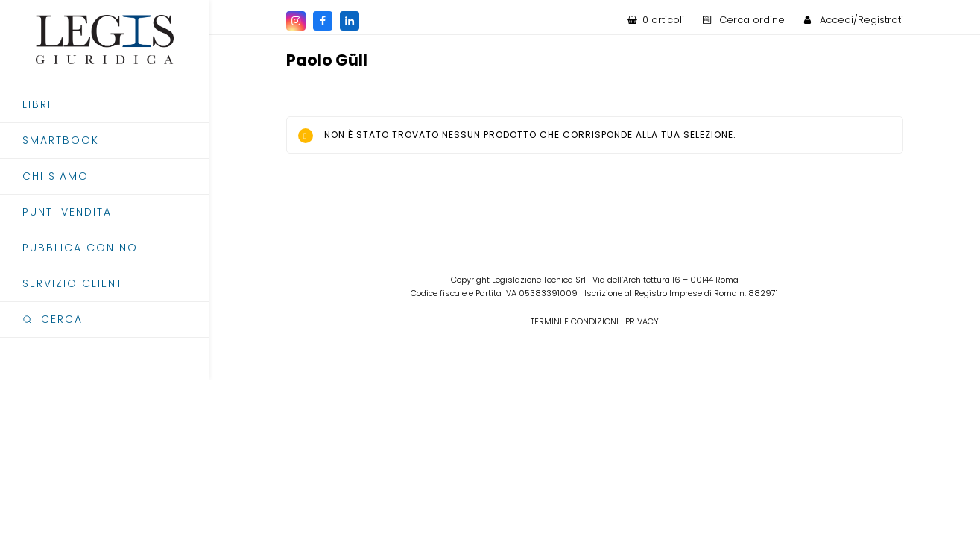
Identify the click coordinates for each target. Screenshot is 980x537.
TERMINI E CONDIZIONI (575, 321)
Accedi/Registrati (862, 20)
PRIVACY (642, 321)
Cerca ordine (752, 20)
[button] (104, 320)
